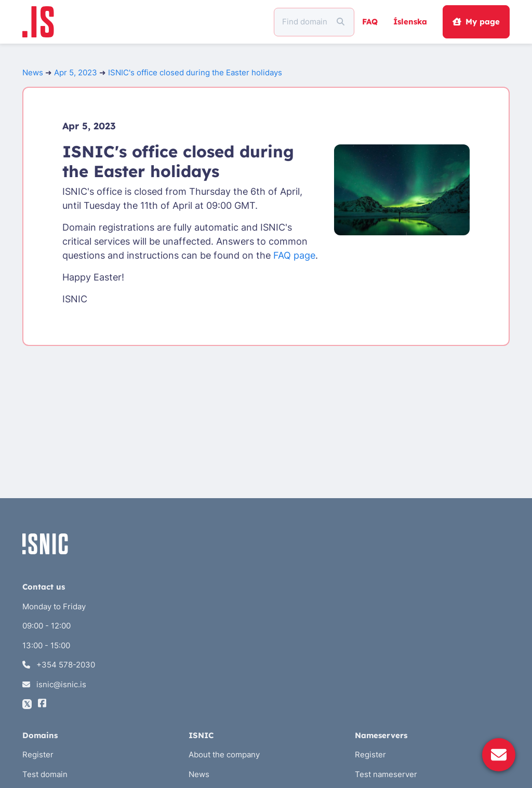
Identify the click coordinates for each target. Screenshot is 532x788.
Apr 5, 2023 (76, 72)
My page (476, 22)
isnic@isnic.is (54, 684)
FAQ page (294, 255)
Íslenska (410, 22)
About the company (224, 754)
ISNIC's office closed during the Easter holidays (195, 72)
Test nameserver (386, 774)
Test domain (45, 774)
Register (38, 754)
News (33, 72)
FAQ (370, 22)
